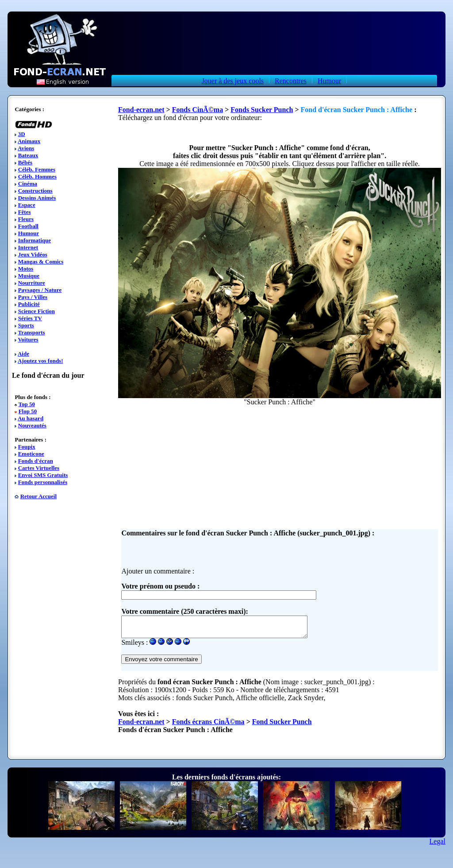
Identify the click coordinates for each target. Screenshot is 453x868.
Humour (329, 81)
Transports (31, 332)
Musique (29, 276)
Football (28, 226)
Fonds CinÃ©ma (198, 110)
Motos (26, 269)
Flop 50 (28, 411)
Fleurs (26, 219)
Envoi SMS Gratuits (43, 475)
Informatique (35, 240)
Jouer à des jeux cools (233, 81)
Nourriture (32, 283)
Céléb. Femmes (37, 169)
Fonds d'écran (36, 461)
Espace (27, 205)
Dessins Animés (37, 198)
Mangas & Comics (41, 262)
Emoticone (31, 454)
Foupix (27, 447)
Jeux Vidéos (33, 254)
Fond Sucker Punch (282, 726)
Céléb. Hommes (37, 176)
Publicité (29, 304)
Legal (438, 845)
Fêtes (25, 212)
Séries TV (30, 318)
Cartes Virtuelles (39, 468)
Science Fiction (36, 311)
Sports (26, 325)
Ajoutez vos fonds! (40, 361)
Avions (26, 148)
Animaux (29, 141)
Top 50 (26, 404)
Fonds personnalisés (43, 482)
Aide (23, 354)
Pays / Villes (33, 297)
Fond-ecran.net (141, 110)
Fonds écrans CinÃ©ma (208, 726)
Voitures (28, 339)
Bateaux (28, 155)
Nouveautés (32, 425)
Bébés (25, 162)
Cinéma (28, 184)
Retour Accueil (38, 496)
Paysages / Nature (40, 290)
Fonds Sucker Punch (262, 110)
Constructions (35, 191)
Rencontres (291, 81)
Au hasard (31, 418)
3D (22, 134)
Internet (28, 247)
